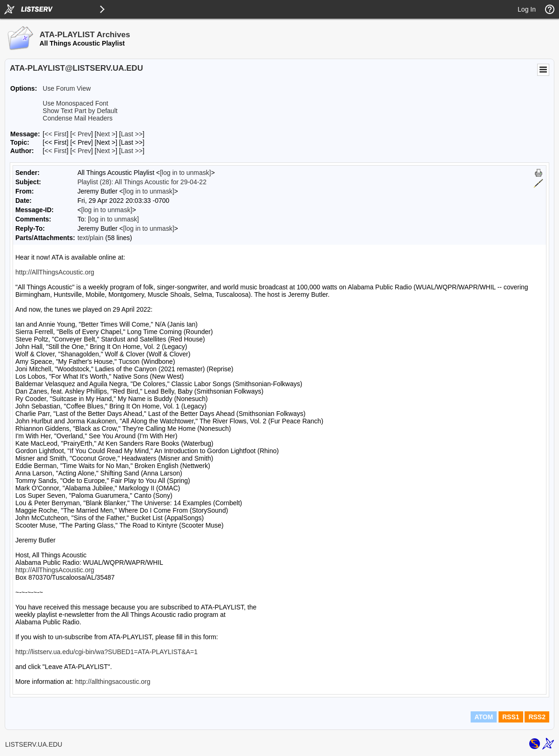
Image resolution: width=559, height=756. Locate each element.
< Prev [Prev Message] (82, 134)
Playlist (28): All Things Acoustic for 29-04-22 (142, 182)
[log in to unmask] (186, 173)
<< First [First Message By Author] (56, 151)
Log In (527, 9)
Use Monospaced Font (76, 103)
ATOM (484, 717)
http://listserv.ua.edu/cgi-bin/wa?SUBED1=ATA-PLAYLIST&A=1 (106, 652)
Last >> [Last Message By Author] (132, 151)
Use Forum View (67, 88)
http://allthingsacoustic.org (113, 682)
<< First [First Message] (56, 134)
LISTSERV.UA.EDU (34, 744)
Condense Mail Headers (78, 118)
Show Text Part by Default (80, 111)
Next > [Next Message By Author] (106, 151)
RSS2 (537, 717)
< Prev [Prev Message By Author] (82, 151)
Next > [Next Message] (106, 134)
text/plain (90, 238)
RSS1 (511, 717)
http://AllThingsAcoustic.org (55, 272)
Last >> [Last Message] (132, 134)
